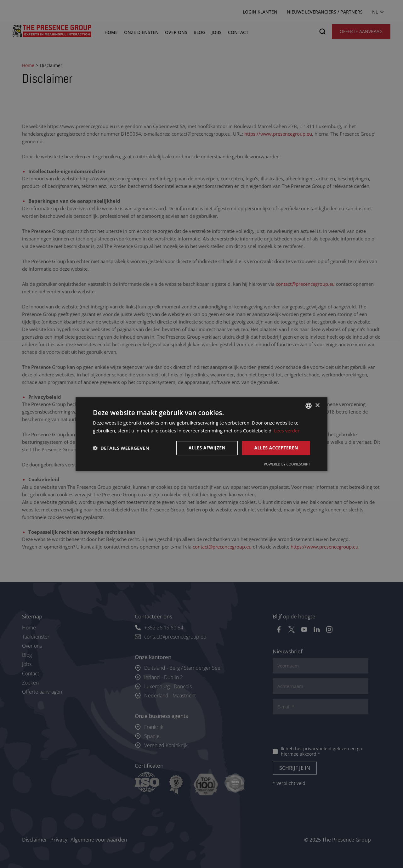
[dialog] (201, 434)
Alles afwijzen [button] (207, 448)
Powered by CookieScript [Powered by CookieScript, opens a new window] (287, 464)
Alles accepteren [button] (276, 448)
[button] (121, 448)
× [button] (317, 406)
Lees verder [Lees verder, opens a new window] (287, 431)
